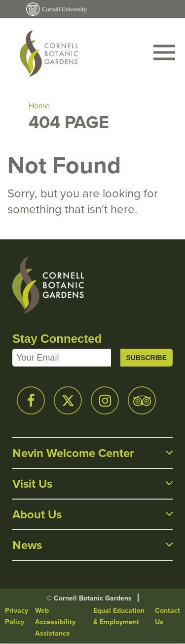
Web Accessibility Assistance (55, 622)
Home (39, 106)
